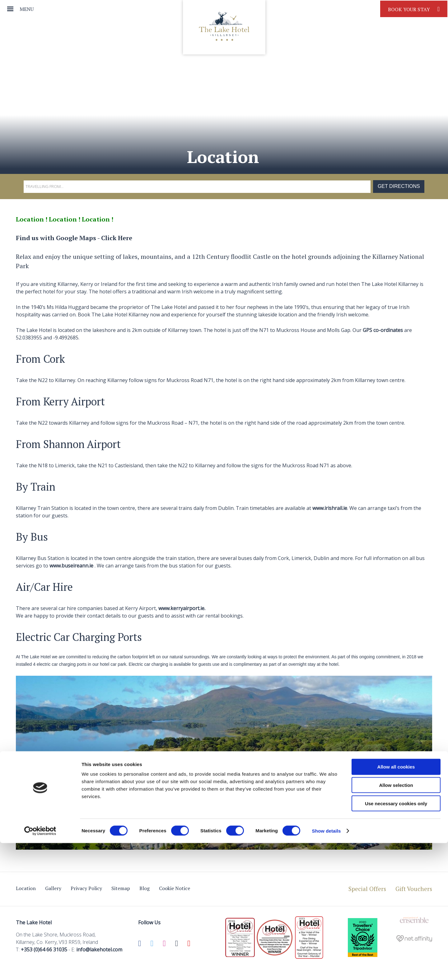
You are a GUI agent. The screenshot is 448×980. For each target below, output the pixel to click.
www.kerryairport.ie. (182, 608)
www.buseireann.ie (71, 566)
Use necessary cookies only (396, 940)
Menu (27, 9)
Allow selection (396, 922)
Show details (327, 968)
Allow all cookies (396, 904)
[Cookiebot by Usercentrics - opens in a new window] (40, 968)
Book (414, 9)
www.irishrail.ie (330, 508)
